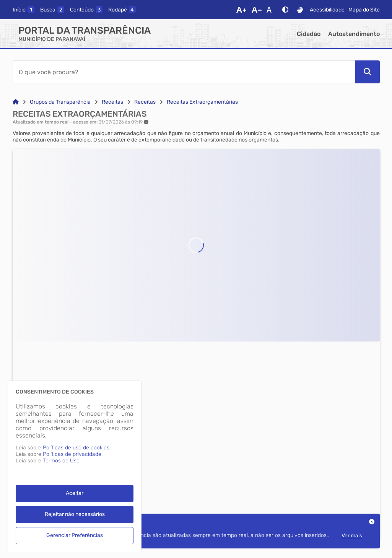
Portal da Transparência (85, 30)
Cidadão (309, 34)
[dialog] (75, 466)
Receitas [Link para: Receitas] (112, 102)
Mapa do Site (364, 10)
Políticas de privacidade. (73, 454)
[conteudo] (86, 10)
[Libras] (300, 10)
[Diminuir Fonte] (257, 10)
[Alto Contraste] (285, 10)
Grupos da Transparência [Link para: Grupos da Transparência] (60, 102)
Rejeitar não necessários (75, 514)
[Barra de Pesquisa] (184, 72)
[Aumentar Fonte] (241, 10)
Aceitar (75, 493)
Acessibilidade (327, 10)
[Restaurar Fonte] (271, 10)
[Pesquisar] (368, 72)
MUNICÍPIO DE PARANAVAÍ (52, 39)
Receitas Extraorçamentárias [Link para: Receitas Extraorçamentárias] (202, 102)
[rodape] (122, 10)
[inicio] (24, 10)
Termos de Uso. (62, 461)
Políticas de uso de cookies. (77, 448)
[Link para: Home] (16, 102)
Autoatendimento (354, 34)
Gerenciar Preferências (75, 535)
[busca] (52, 10)
